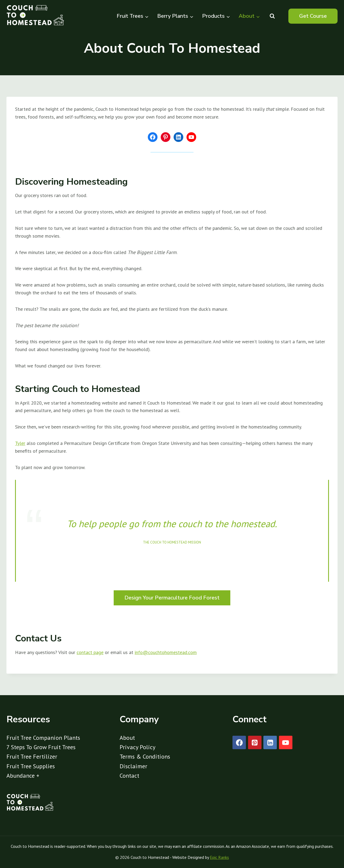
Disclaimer (133, 766)
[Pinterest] (255, 742)
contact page (90, 652)
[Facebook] (239, 742)
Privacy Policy (137, 747)
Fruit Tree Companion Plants (43, 738)
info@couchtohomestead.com (166, 652)
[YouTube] (286, 742)
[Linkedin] (270, 742)
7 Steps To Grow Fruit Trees (41, 747)
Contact (129, 776)
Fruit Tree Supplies (31, 766)
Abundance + (23, 776)
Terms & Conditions (145, 756)
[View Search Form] (272, 16)
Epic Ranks (219, 857)
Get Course (313, 16)
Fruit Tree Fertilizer (32, 756)
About (127, 738)
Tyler (20, 443)
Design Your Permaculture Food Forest (172, 598)
